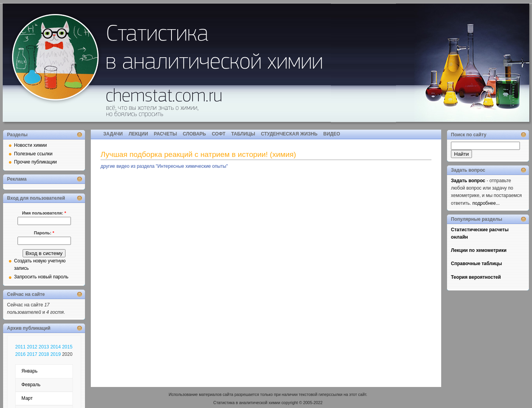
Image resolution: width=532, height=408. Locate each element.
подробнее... (486, 203)
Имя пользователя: (44, 213)
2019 (56, 354)
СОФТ (218, 134)
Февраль (31, 385)
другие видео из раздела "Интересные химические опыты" (164, 166)
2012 (32, 347)
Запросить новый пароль (41, 277)
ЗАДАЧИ (113, 134)
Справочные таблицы (476, 264)
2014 (56, 347)
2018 (44, 354)
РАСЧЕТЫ (165, 134)
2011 (20, 347)
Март (27, 398)
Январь (29, 371)
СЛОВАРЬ (194, 134)
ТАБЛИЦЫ (243, 134)
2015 (67, 347)
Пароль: (44, 233)
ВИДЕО (332, 134)
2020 (67, 354)
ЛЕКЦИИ (138, 134)
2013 (44, 347)
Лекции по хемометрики (479, 250)
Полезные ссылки (33, 154)
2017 (32, 354)
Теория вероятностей (476, 277)
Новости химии (30, 145)
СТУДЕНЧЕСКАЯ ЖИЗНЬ (289, 134)
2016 (20, 354)
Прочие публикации (35, 162)
